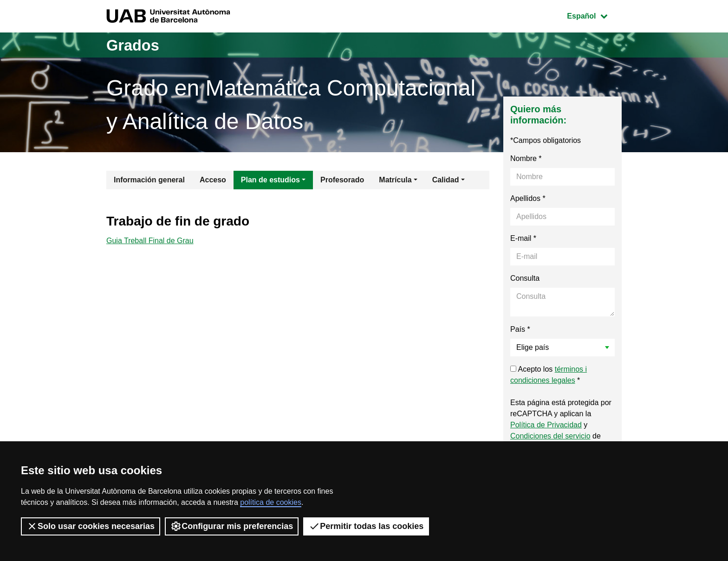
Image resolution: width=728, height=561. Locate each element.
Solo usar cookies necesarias (91, 526)
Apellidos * (528, 198)
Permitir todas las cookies (366, 526)
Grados (136, 45)
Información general (149, 180)
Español (594, 15)
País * (520, 329)
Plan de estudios (270, 180)
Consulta (525, 278)
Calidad (446, 180)
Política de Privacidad (546, 425)
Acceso (213, 180)
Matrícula (395, 180)
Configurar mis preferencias (232, 526)
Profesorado (342, 180)
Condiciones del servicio (550, 436)
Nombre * (526, 158)
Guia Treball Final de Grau (150, 242)
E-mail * (523, 238)
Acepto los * (549, 375)
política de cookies (271, 502)
